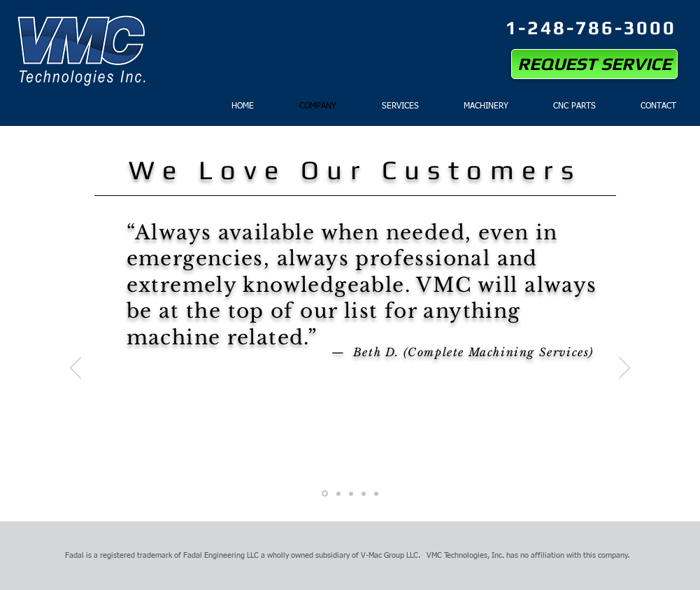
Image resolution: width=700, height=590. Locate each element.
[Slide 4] (364, 493)
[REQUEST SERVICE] (594, 64)
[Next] (624, 369)
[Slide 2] (338, 493)
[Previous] (76, 369)
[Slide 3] (351, 493)
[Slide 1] (325, 494)
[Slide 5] (376, 493)
